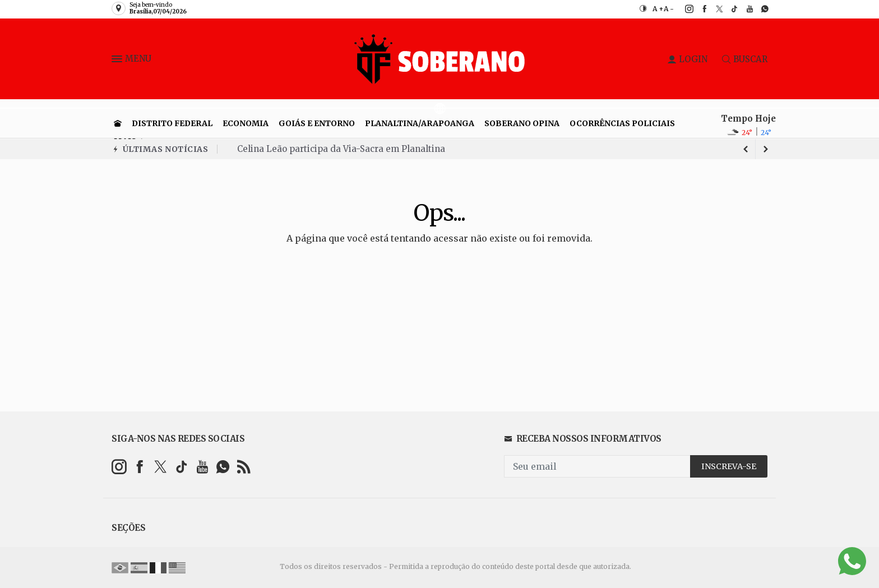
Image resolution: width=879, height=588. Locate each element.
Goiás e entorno (317, 123)
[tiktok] (728, 9)
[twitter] (713, 9)
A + (658, 9)
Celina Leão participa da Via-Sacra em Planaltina (341, 149)
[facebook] (698, 9)
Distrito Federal (172, 123)
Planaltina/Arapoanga (420, 123)
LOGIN (688, 59)
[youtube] (744, 9)
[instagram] (683, 9)
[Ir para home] (118, 123)
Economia (246, 123)
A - (669, 9)
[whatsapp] (759, 9)
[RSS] (244, 467)
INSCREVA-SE (729, 466)
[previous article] (766, 149)
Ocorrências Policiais (622, 123)
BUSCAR (745, 59)
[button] (118, 61)
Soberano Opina (522, 123)
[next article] (746, 149)
